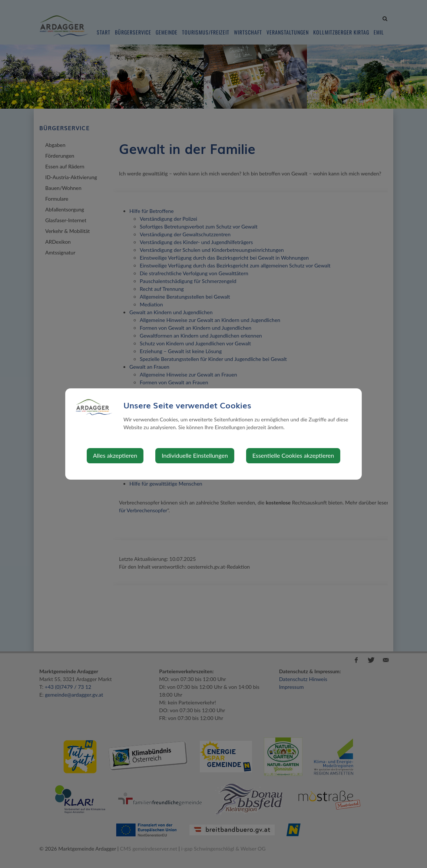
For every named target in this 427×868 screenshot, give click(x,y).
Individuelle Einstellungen (195, 455)
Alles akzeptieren (115, 455)
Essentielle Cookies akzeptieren (293, 455)
